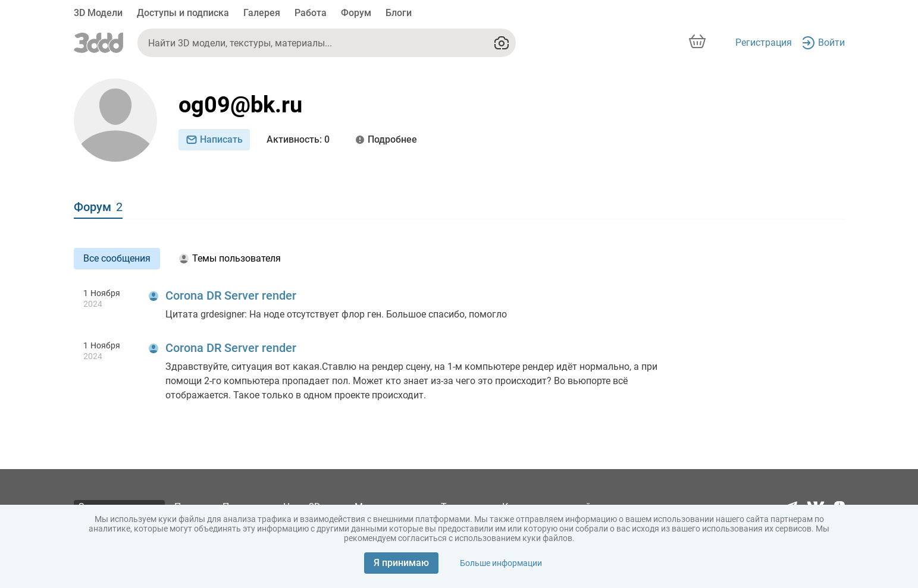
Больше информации (501, 563)
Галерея (262, 13)
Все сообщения (117, 258)
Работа (311, 13)
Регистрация (764, 43)
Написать (214, 139)
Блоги (399, 13)
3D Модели (98, 13)
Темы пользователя (230, 258)
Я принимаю (401, 563)
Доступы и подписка (183, 13)
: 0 (298, 140)
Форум (356, 13)
